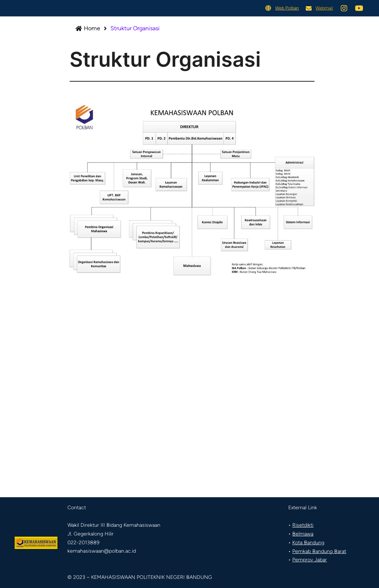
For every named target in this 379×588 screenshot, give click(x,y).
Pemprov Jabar (310, 560)
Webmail (324, 8)
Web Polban (287, 8)
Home (93, 28)
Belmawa (303, 534)
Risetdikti (303, 525)
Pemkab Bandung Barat (319, 551)
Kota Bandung (308, 543)
